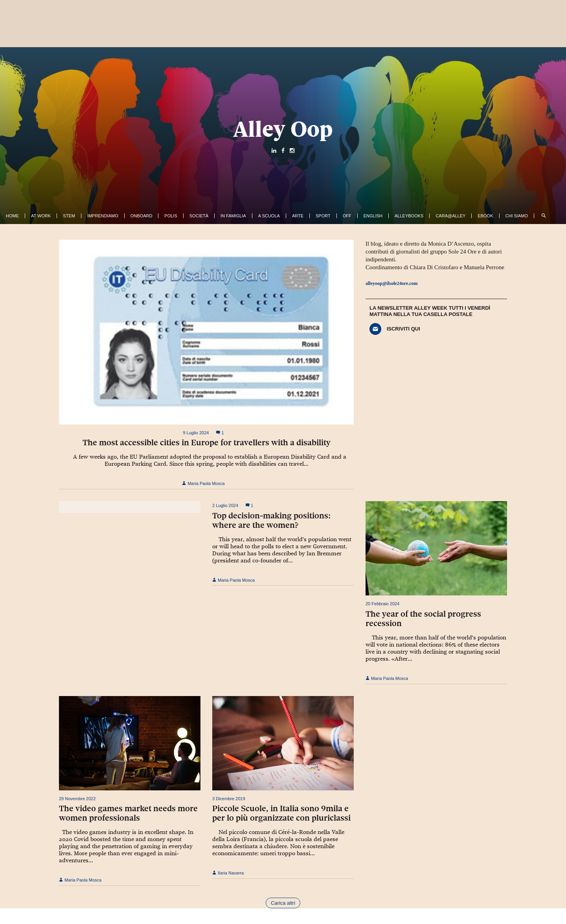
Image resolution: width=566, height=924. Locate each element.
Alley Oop (283, 129)
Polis (171, 216)
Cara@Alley (450, 216)
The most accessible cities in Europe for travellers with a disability (207, 443)
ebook (485, 216)
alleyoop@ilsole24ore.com (392, 283)
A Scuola (269, 216)
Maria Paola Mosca (203, 483)
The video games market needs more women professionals (128, 813)
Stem (69, 216)
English (373, 216)
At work (41, 216)
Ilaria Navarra (228, 873)
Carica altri (283, 903)
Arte (298, 216)
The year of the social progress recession (423, 619)
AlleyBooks (409, 216)
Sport (323, 216)
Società (199, 216)
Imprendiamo (103, 216)
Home (12, 216)
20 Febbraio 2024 (382, 604)
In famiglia (233, 216)
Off (347, 216)
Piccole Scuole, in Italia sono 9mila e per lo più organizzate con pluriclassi (281, 813)
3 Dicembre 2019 (229, 799)
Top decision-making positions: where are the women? (271, 520)
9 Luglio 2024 (196, 433)
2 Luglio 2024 (225, 505)
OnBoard (141, 216)
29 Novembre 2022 (77, 799)
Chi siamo (517, 216)
